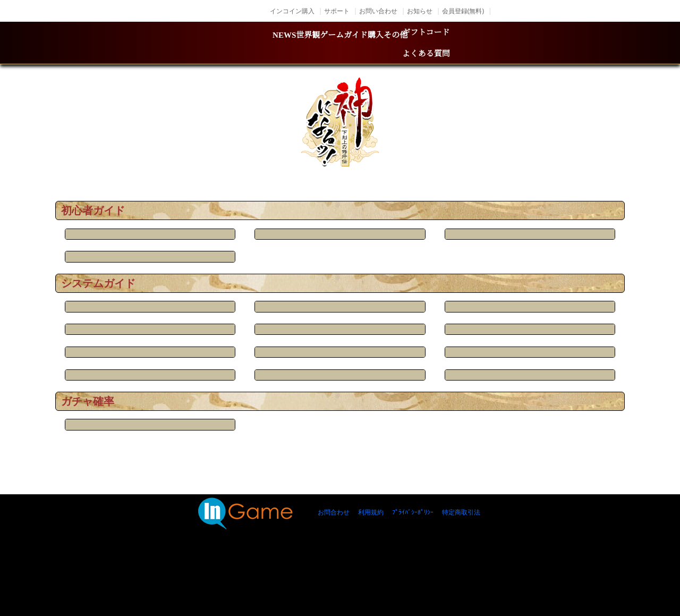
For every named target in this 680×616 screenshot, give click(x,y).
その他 (514, 43)
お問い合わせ (378, 11)
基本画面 (212, 280)
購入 (439, 43)
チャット (212, 250)
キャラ (212, 336)
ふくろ (340, 250)
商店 (212, 394)
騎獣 (467, 365)
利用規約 (371, 575)
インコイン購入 (292, 11)
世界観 (246, 43)
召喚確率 (212, 479)
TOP (138, 175)
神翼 (340, 423)
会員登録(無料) (463, 11)
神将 (340, 394)
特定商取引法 (461, 575)
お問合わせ (334, 575)
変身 (467, 336)
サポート (337, 11)
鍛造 (340, 365)
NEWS (166, 43)
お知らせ (420, 11)
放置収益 (467, 250)
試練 (467, 394)
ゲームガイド (346, 43)
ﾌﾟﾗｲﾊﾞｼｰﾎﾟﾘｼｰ (413, 575)
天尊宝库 (467, 423)
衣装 (212, 423)
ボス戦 (340, 336)
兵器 (212, 365)
